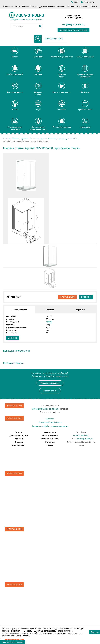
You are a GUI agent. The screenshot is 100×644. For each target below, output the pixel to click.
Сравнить (13, 338)
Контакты (71, 7)
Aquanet (49, 322)
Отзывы (19, 442)
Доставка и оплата (47, 7)
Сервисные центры (50, 439)
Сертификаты (83, 7)
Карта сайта (50, 419)
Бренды (34, 7)
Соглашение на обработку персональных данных (50, 426)
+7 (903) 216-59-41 (73, 25)
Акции (18, 7)
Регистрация (89, 2)
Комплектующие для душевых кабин (63, 139)
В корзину (86, 297)
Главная (6, 139)
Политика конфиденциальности (50, 423)
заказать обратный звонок (74, 30)
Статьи (94, 7)
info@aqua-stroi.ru (85, 439)
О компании (8, 7)
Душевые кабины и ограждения (33, 139)
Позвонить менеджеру (50, 383)
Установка (61, 7)
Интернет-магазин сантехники (46, 409)
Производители (50, 435)
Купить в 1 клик (67, 297)
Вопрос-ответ (19, 445)
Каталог (25, 7)
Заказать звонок (50, 391)
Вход (76, 2)
